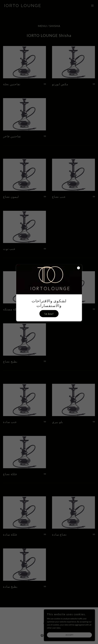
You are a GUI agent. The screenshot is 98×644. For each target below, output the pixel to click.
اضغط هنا (49, 314)
